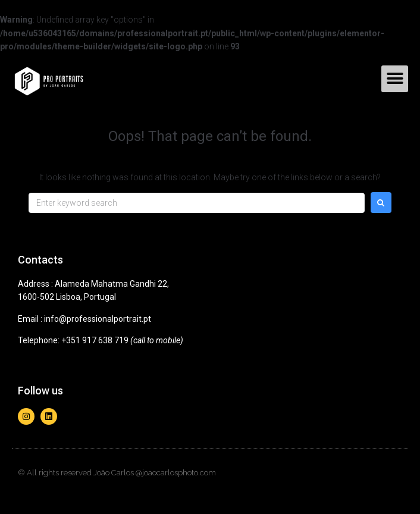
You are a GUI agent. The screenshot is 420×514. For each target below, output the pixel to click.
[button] (395, 79)
